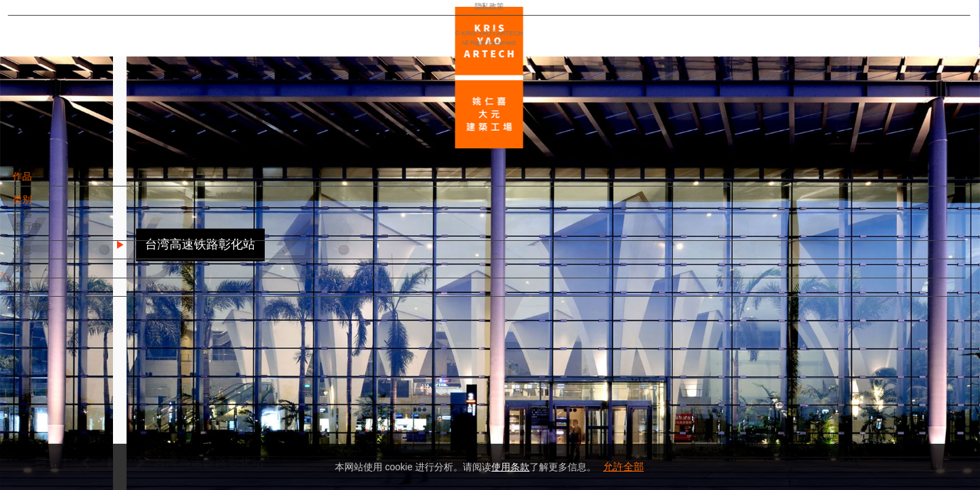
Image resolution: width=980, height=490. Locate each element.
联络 (46, 293)
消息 (46, 257)
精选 (46, 220)
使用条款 (510, 467)
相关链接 (55, 312)
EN (93, 400)
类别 (46, 206)
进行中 (50, 233)
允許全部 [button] (623, 467)
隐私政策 (70, 440)
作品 (46, 183)
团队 (46, 275)
